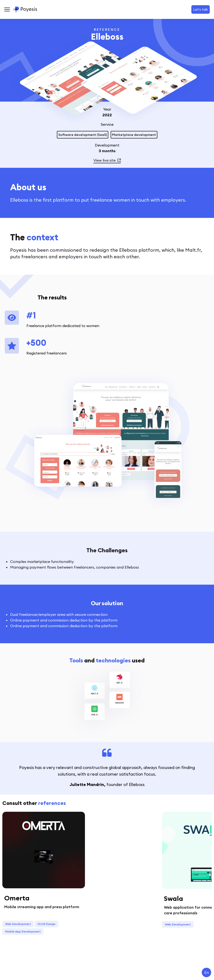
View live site (107, 160)
